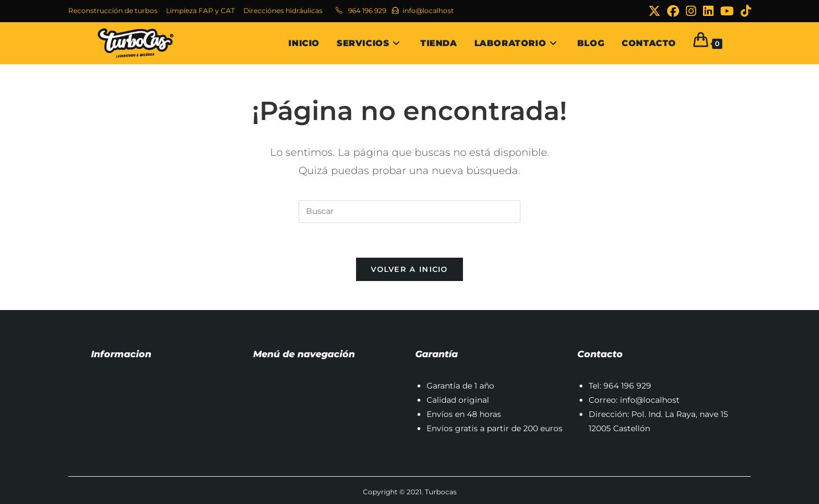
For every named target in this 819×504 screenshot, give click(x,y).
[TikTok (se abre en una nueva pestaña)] (744, 11)
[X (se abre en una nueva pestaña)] (654, 11)
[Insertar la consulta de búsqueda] (409, 212)
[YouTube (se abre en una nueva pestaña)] (727, 11)
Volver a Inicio (409, 269)
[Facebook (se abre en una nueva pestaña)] (673, 11)
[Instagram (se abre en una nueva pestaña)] (691, 11)
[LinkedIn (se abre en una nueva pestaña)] (708, 11)
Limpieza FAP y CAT (200, 11)
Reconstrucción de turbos (113, 11)
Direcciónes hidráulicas (283, 11)
